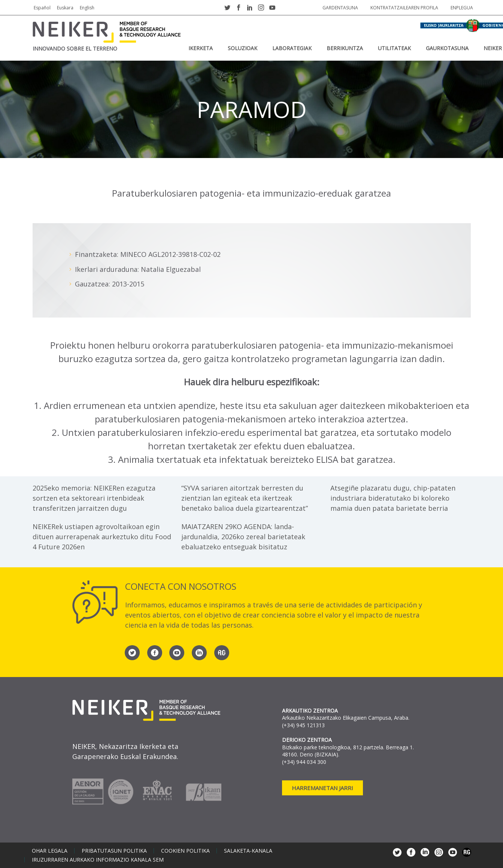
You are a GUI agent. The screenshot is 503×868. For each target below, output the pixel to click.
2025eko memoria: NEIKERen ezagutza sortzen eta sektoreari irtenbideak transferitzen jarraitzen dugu (94, 498)
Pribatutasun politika (114, 851)
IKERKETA (201, 48)
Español (42, 8)
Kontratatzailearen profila (404, 8)
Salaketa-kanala (248, 851)
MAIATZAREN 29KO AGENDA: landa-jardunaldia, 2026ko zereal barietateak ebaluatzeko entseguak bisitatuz (243, 537)
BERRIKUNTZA (345, 48)
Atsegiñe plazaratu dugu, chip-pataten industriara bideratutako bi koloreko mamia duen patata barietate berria (393, 498)
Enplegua (462, 8)
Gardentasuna (340, 8)
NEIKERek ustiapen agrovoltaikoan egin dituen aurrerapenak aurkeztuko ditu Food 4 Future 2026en (102, 537)
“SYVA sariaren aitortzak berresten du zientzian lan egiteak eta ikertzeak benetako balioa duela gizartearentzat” (245, 498)
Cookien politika (185, 851)
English (87, 8)
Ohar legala (50, 851)
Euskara (65, 8)
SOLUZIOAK (243, 48)
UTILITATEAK (394, 48)
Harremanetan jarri (322, 788)
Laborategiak (292, 48)
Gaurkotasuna (447, 48)
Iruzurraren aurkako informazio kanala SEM (98, 860)
